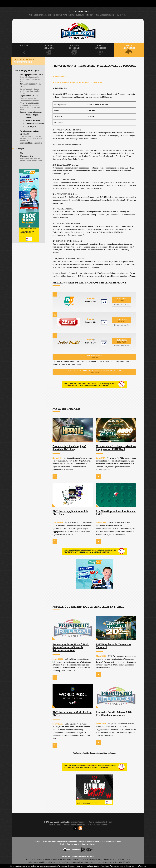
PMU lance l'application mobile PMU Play (70, 513)
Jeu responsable (93, 825)
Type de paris (31, 126)
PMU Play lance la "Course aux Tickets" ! (114, 646)
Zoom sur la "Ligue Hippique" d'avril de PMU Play (69, 448)
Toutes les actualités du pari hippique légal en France (94, 753)
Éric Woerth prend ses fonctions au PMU (116, 513)
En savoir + (131, 866)
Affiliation (81, 825)
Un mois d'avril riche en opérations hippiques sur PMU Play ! (116, 448)
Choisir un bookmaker (35, 124)
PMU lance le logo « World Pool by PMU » (72, 714)
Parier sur (122, 300)
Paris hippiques (94, 357)
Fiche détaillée (122, 305)
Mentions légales (55, 825)
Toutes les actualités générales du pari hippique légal (94, 372)
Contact (104, 825)
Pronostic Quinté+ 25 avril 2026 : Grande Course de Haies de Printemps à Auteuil (71, 647)
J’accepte (142, 866)
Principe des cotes (33, 121)
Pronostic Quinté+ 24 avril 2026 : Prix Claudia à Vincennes (114, 714)
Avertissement (70, 825)
